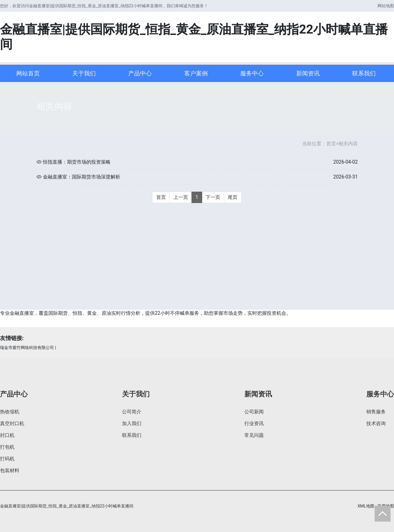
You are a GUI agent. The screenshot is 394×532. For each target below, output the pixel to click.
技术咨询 (376, 423)
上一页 (181, 197)
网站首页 (28, 73)
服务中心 (252, 73)
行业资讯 (254, 423)
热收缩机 (10, 412)
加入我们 (132, 423)
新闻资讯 (308, 73)
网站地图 (386, 6)
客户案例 (196, 73)
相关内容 (348, 144)
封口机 (7, 435)
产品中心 (140, 73)
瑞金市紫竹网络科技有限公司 (27, 348)
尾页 (233, 197)
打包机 (7, 447)
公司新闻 (254, 412)
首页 (331, 144)
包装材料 (10, 470)
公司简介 (132, 412)
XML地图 (366, 506)
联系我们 (364, 73)
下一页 (213, 197)
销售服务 (376, 412)
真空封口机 (12, 423)
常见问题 (254, 435)
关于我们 (84, 73)
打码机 (7, 459)
